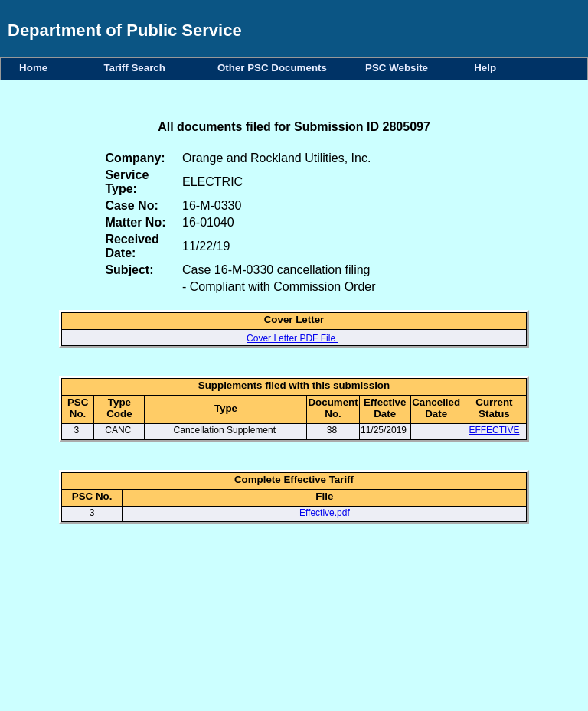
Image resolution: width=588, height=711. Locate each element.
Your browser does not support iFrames (294, 628)
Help (485, 68)
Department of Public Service (125, 30)
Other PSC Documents (275, 68)
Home (36, 68)
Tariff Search (137, 68)
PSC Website (399, 68)
